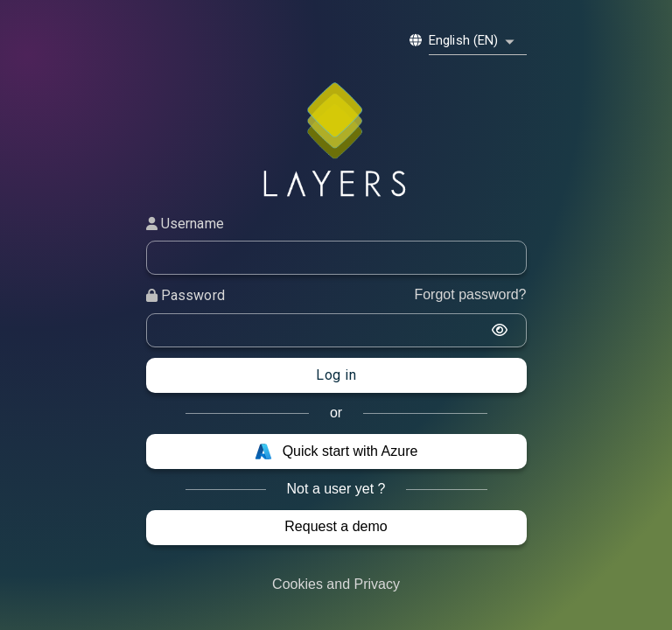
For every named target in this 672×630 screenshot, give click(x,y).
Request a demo (336, 526)
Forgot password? (470, 294)
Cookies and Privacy (336, 584)
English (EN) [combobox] (464, 40)
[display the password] (500, 330)
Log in (336, 375)
